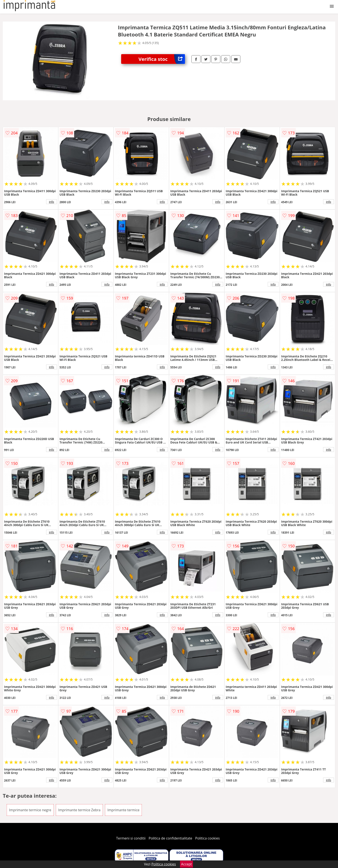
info (52, 202)
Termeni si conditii (131, 838)
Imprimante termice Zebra (79, 810)
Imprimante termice (123, 810)
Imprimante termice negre (30, 810)
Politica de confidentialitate (171, 838)
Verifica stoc (162, 59)
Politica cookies (208, 838)
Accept (186, 864)
